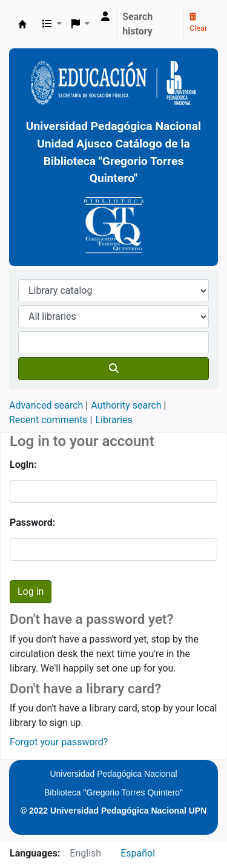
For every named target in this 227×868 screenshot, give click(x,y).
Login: (23, 465)
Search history (137, 24)
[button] (52, 24)
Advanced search (46, 405)
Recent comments (48, 420)
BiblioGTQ (22, 24)
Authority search (126, 405)
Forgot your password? (59, 742)
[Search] (113, 369)
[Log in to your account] (105, 17)
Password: (32, 523)
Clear (199, 23)
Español (138, 853)
